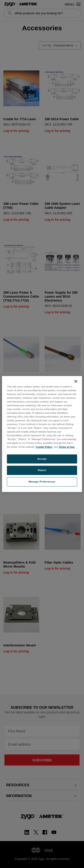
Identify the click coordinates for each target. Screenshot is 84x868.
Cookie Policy (44, 447)
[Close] (76, 381)
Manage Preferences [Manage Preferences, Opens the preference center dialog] (42, 482)
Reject (42, 470)
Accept (42, 459)
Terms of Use (67, 447)
